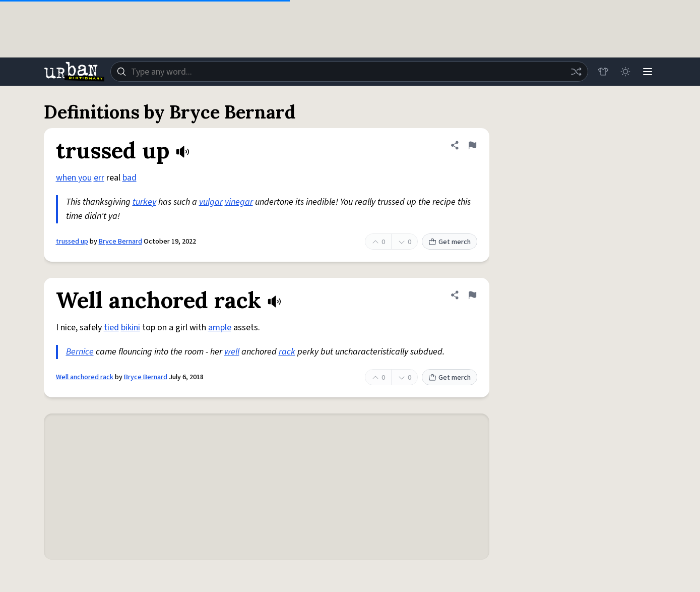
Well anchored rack (85, 377)
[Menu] (648, 72)
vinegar (239, 202)
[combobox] (349, 72)
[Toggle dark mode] (625, 72)
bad (130, 178)
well (232, 352)
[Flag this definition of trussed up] (472, 145)
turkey (144, 202)
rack (287, 352)
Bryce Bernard (120, 242)
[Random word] (576, 72)
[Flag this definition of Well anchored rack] (472, 295)
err (99, 178)
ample (220, 328)
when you (74, 178)
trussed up (72, 242)
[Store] (603, 72)
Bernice (80, 352)
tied (111, 328)
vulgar (211, 202)
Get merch (450, 242)
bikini (131, 328)
